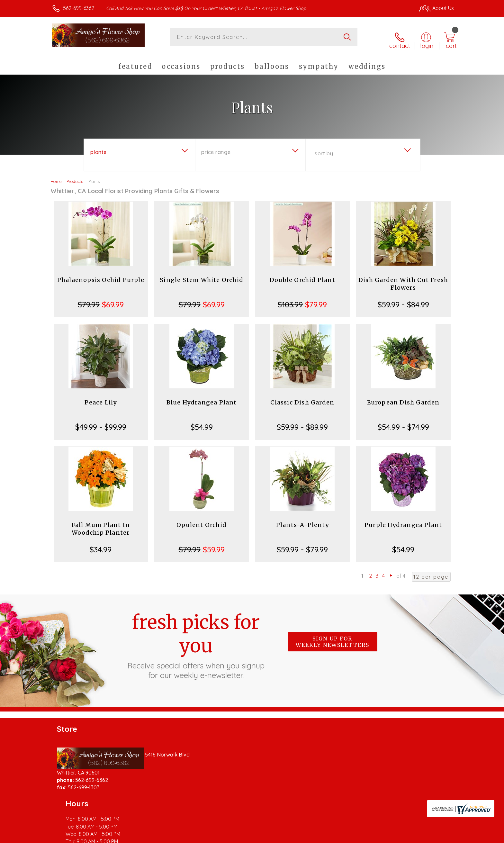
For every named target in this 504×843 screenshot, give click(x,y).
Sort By (324, 148)
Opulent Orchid (202, 520)
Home (56, 176)
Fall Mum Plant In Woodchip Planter (101, 524)
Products (75, 176)
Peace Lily (101, 397)
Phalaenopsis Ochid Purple (101, 275)
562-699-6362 (79, 8)
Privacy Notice (351, 836)
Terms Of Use (313, 836)
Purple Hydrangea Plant (403, 520)
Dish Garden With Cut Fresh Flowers (403, 279)
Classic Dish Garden (302, 397)
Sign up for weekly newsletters (333, 637)
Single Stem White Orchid (202, 275)
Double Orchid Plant (302, 275)
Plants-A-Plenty (302, 520)
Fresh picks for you (196, 640)
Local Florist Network (397, 836)
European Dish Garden (403, 397)
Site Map (437, 836)
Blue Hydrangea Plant (202, 397)
